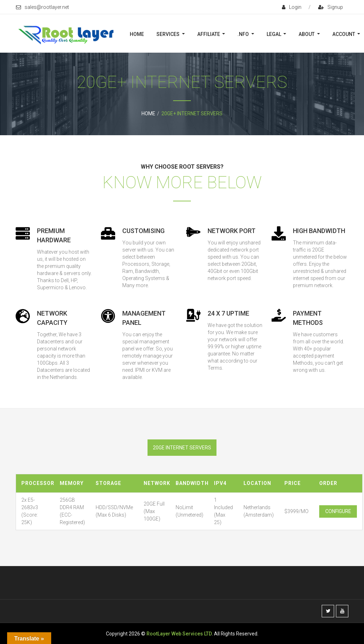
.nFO (244, 34)
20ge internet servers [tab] (182, 448)
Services (168, 34)
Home (137, 34)
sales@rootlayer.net (42, 7)
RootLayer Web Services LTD (179, 634)
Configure (338, 511)
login (292, 7)
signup (331, 7)
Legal (274, 34)
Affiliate (209, 34)
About (307, 34)
